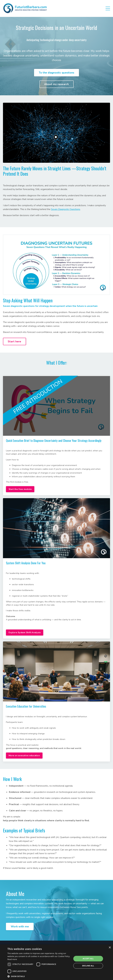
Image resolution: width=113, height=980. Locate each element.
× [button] (110, 948)
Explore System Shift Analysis (25, 632)
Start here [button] (14, 341)
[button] (39, 976)
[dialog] (56, 962)
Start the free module (20, 489)
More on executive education (24, 755)
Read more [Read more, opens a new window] (12, 959)
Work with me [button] (20, 926)
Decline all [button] (88, 966)
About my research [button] (56, 84)
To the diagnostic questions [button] (57, 73)
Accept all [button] (88, 959)
